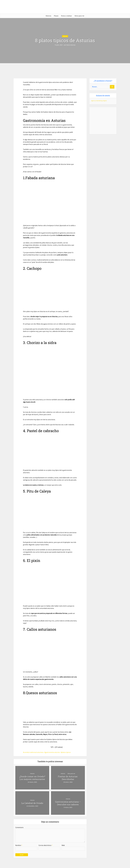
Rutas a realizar (66, 16)
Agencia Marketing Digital (99, 101)
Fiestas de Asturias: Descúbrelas (68, 778)
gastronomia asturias (53, 752)
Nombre (19, 845)
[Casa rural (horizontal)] (65, 865)
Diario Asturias (71, 45)
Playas (56, 16)
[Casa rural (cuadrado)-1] (103, 121)
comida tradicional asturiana (34, 752)
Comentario (19, 827)
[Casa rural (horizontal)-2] (65, 71)
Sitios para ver (79, 16)
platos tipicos (66, 752)
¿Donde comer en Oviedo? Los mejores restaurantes (32, 778)
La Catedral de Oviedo (32, 803)
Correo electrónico (46, 845)
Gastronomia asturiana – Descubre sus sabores (68, 803)
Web (63, 845)
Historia (48, 16)
